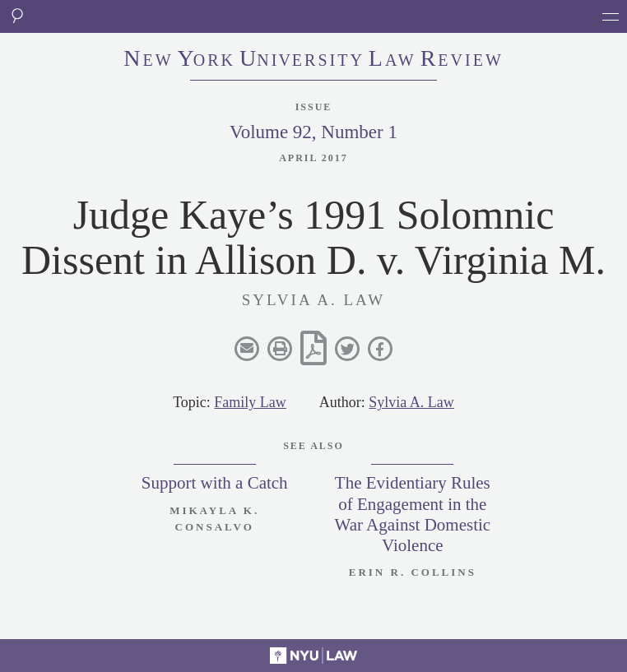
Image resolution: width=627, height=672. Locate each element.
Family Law (250, 402)
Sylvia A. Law (411, 402)
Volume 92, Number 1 (313, 132)
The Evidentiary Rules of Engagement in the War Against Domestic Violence (413, 514)
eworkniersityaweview (313, 60)
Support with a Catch (215, 483)
